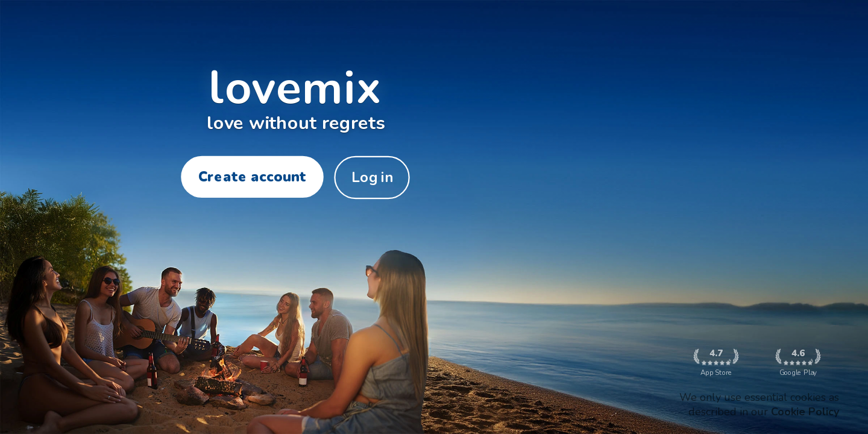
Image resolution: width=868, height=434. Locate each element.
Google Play (798, 362)
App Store (716, 362)
